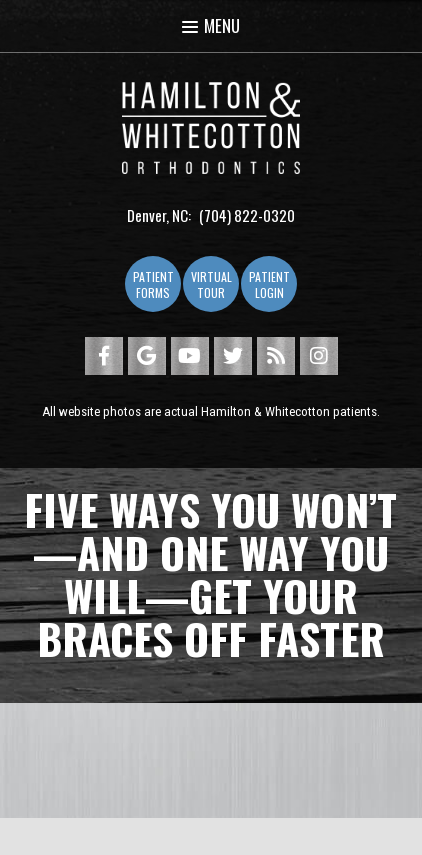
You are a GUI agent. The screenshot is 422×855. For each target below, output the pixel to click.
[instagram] (319, 356)
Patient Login (269, 284)
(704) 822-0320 (247, 215)
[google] (147, 356)
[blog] (276, 356)
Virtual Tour (211, 284)
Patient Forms (153, 284)
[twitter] (233, 356)
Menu (211, 25)
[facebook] (104, 356)
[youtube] (190, 356)
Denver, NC (157, 215)
